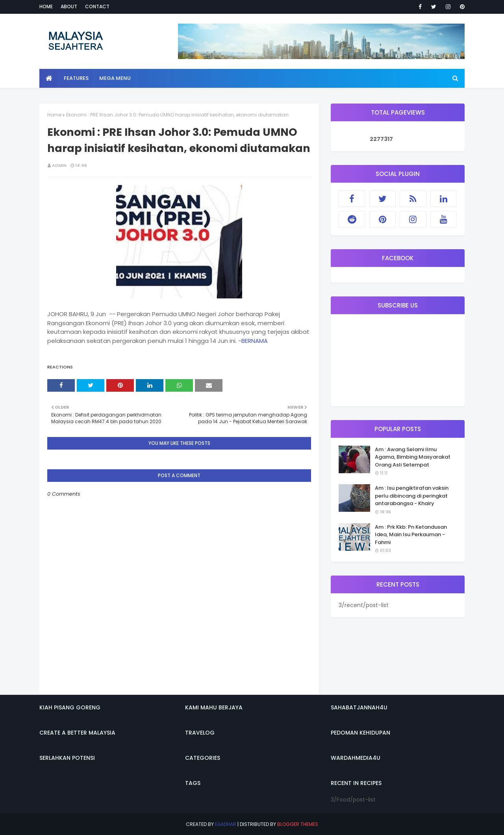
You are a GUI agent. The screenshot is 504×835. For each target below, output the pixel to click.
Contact (97, 6)
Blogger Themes (298, 824)
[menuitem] (49, 78)
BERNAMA (255, 341)
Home (46, 6)
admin (59, 165)
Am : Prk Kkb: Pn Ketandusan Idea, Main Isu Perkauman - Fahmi (411, 535)
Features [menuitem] (76, 78)
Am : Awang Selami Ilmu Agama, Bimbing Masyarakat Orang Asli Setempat (413, 457)
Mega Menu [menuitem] (115, 78)
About (69, 6)
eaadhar (226, 824)
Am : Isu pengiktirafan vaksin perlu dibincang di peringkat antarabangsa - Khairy (412, 496)
